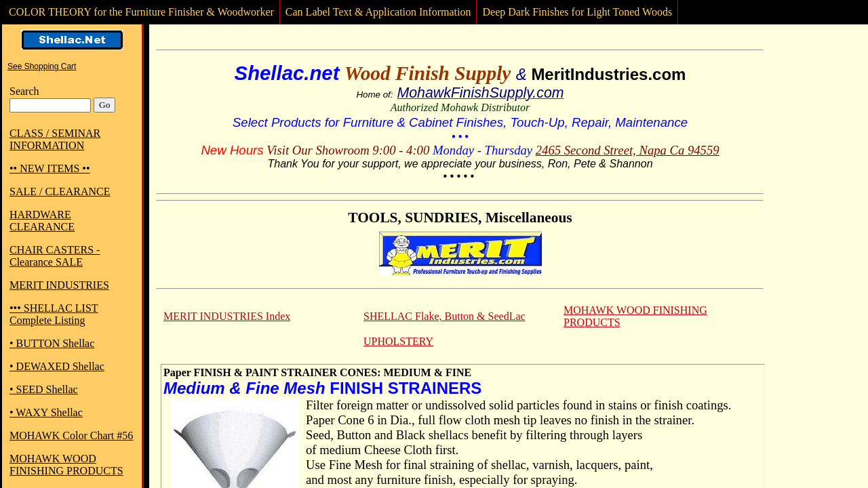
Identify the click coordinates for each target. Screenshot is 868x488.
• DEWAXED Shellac (57, 366)
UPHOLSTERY (398, 341)
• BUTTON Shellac (52, 343)
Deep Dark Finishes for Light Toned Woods (577, 12)
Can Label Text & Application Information (378, 12)
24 (542, 150)
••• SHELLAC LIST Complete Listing (54, 314)
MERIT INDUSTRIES (59, 285)
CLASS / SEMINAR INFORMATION (55, 139)
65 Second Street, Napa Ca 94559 (633, 150)
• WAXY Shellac (46, 412)
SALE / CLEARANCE (60, 191)
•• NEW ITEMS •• (50, 168)
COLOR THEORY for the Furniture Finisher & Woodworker (141, 12)
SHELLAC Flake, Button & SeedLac (445, 316)
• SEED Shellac (44, 389)
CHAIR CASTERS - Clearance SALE (55, 256)
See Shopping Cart (42, 66)
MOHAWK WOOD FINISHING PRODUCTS (66, 465)
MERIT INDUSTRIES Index (227, 316)
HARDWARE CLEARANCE (42, 221)
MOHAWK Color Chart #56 (71, 435)
